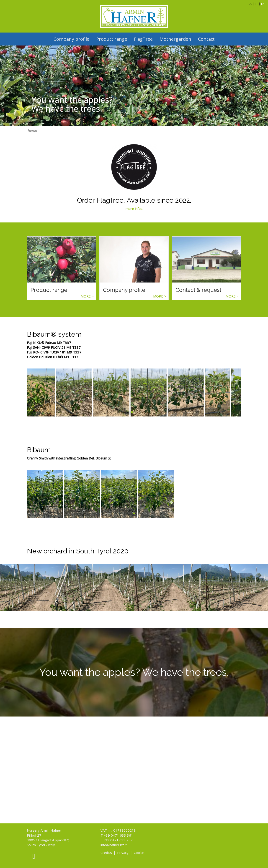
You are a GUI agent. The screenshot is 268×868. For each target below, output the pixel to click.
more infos (134, 209)
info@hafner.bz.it (114, 845)
